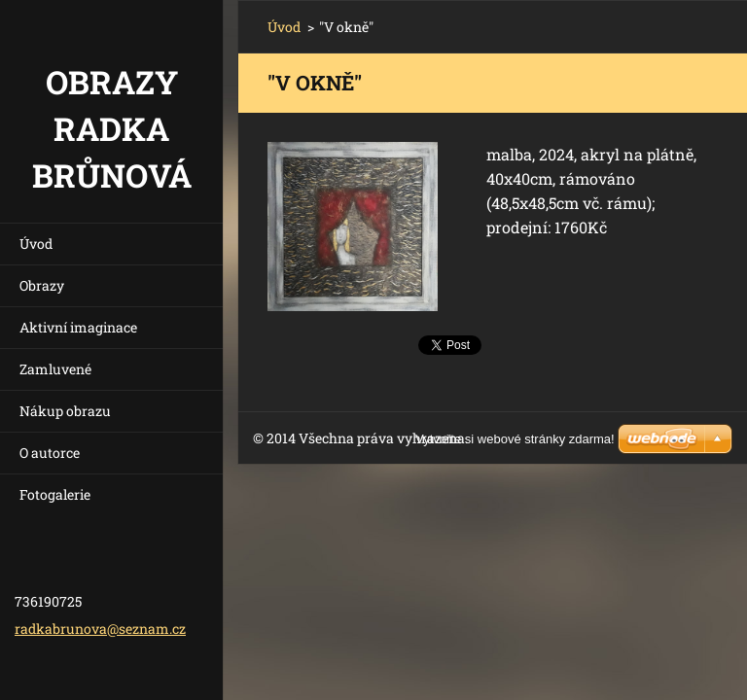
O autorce (50, 453)
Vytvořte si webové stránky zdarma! (515, 439)
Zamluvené (55, 369)
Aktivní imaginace (78, 327)
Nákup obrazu (65, 411)
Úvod (36, 244)
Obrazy (42, 285)
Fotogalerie (55, 494)
